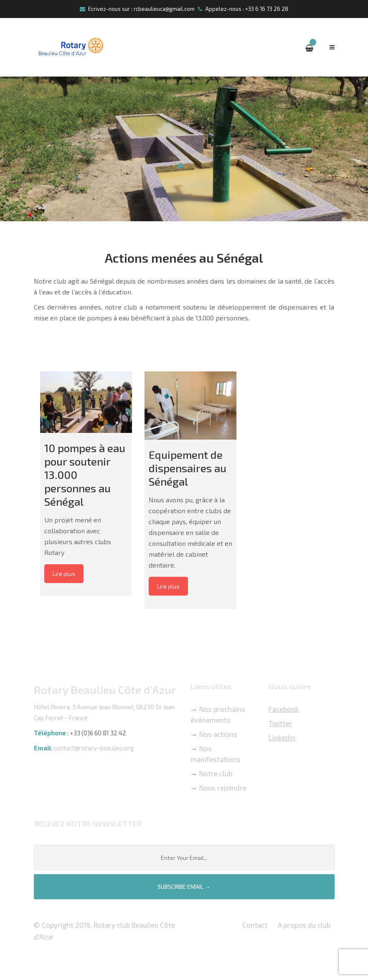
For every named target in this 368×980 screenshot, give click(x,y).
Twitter (280, 723)
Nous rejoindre (223, 788)
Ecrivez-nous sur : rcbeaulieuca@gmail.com (137, 9)
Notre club (216, 773)
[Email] (184, 857)
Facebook (284, 709)
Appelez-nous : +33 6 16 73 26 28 (243, 9)
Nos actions (218, 734)
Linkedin (282, 737)
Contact (255, 925)
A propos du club (304, 925)
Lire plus (64, 574)
